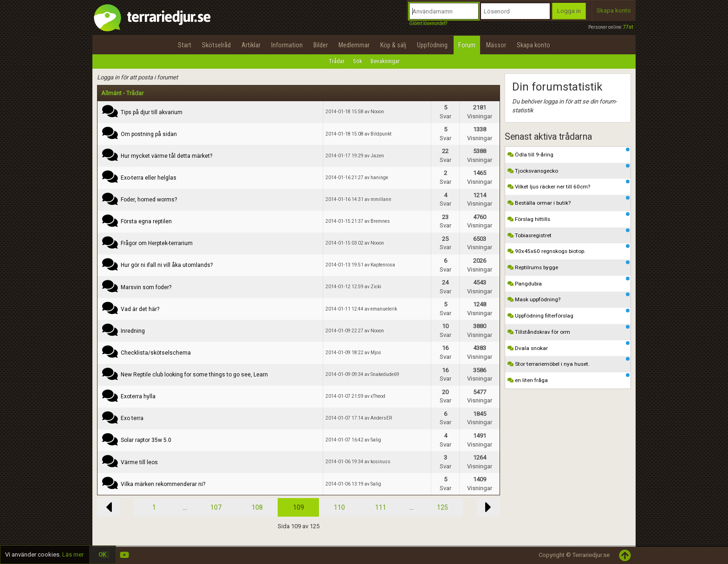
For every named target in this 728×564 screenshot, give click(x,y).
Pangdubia (569, 282)
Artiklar (251, 45)
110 (339, 507)
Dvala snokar (569, 346)
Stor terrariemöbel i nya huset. (569, 362)
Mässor (496, 45)
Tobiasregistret (569, 233)
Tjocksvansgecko (569, 169)
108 (257, 507)
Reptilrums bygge (569, 266)
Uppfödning (432, 45)
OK (102, 554)
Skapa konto (614, 10)
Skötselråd (216, 45)
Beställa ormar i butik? (569, 201)
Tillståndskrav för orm (569, 330)
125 (442, 507)
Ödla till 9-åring (569, 153)
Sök (357, 61)
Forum (467, 45)
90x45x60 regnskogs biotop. (569, 249)
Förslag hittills (569, 217)
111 (381, 507)
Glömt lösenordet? (428, 23)
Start (185, 45)
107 (216, 507)
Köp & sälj (393, 45)
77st (628, 27)
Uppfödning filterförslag (569, 314)
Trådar (337, 61)
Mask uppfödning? (569, 298)
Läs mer (73, 554)
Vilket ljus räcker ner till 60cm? (569, 185)
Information (287, 45)
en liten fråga (569, 378)
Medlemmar (354, 45)
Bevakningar (385, 61)
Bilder (321, 45)
